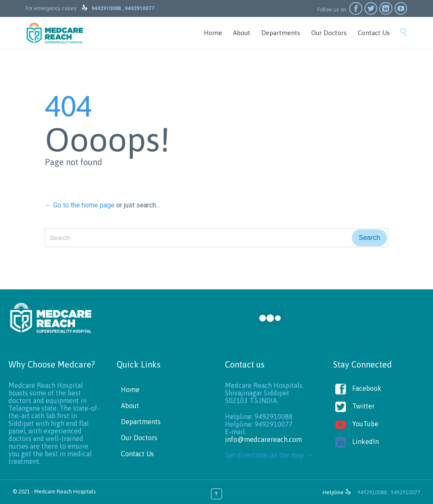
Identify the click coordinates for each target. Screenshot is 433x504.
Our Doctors (139, 438)
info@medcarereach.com (263, 439)
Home (130, 390)
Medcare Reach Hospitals (65, 492)
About (130, 406)
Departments (141, 422)
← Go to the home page (80, 205)
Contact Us (137, 454)
